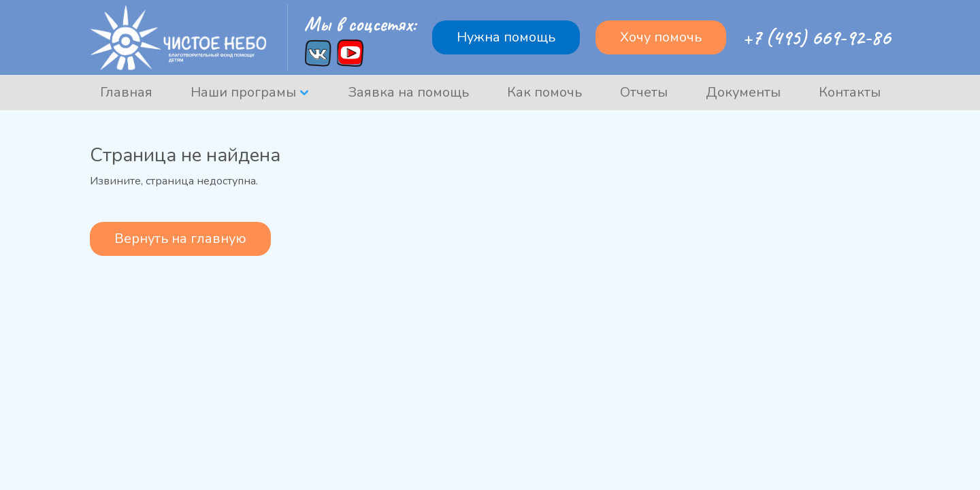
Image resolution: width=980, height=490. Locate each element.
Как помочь (544, 92)
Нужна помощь (506, 37)
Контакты (850, 92)
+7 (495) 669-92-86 (816, 37)
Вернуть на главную (180, 239)
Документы (743, 92)
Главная (126, 92)
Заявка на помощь (408, 92)
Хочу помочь (661, 37)
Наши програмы (243, 92)
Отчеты (644, 92)
